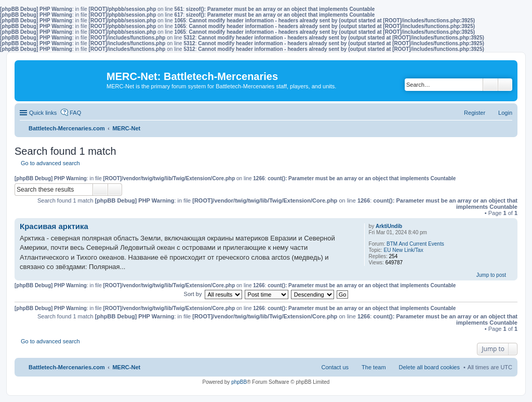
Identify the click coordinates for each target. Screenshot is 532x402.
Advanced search (505, 85)
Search (490, 85)
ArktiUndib (389, 226)
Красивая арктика (54, 226)
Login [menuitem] (505, 113)
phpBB (239, 382)
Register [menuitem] (475, 113)
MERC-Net (126, 367)
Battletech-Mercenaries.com (67, 367)
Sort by (193, 294)
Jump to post (491, 275)
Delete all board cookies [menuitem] (429, 367)
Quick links (43, 113)
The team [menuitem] (374, 367)
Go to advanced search (50, 163)
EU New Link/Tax (404, 250)
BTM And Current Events (415, 244)
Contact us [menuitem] (335, 367)
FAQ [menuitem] (75, 113)
